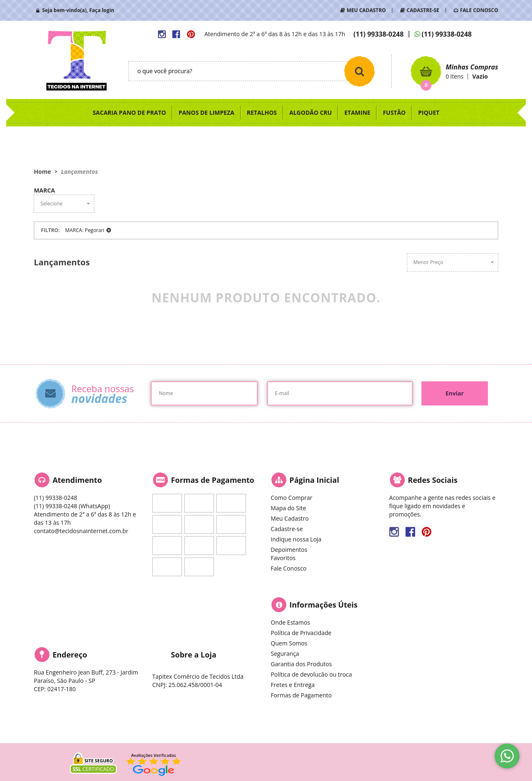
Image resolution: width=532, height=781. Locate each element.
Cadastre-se (287, 529)
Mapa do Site (288, 508)
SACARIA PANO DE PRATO (129, 112)
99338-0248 (378, 34)
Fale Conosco (288, 568)
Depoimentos (289, 550)
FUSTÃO (394, 112)
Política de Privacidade (301, 633)
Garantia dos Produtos (301, 664)
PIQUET (429, 112)
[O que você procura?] (360, 71)
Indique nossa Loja (296, 539)
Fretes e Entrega (293, 685)
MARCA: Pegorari (85, 230)
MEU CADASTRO (366, 10)
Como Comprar (291, 498)
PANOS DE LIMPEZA (206, 112)
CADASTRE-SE (423, 10)
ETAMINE (357, 112)
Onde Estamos (290, 622)
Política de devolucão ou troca (311, 674)
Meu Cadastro (289, 518)
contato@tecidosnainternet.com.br (81, 531)
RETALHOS (262, 112)
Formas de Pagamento (301, 695)
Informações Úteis (323, 605)
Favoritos (283, 558)
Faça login (102, 10)
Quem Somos (289, 643)
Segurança (285, 654)
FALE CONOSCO (479, 10)
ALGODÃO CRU (310, 112)
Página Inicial (314, 480)
